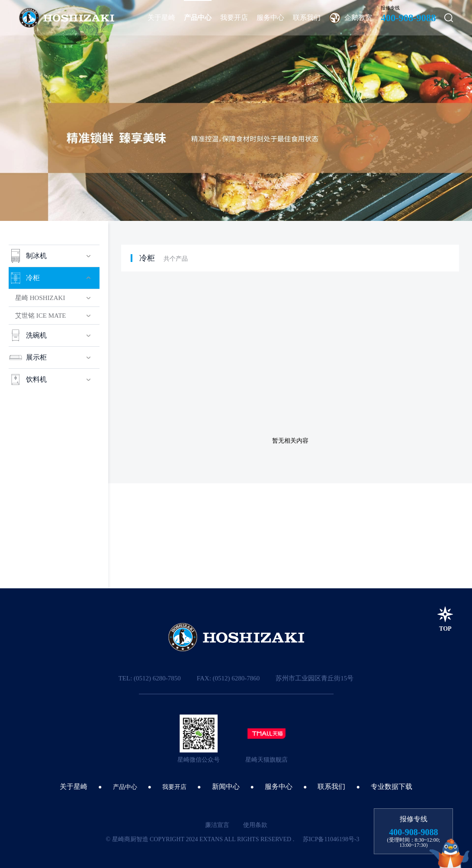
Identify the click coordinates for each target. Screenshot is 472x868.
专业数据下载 (392, 787)
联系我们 (331, 787)
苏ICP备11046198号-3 (331, 839)
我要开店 (174, 787)
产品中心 (125, 787)
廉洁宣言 (217, 825)
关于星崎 (74, 787)
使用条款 (255, 825)
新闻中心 (226, 787)
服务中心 (279, 787)
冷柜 (147, 258)
